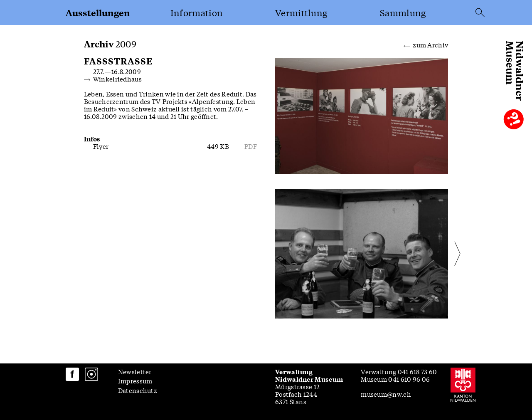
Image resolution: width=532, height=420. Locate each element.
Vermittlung (301, 12)
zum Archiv (426, 44)
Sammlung (403, 12)
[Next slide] (439, 254)
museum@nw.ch (386, 394)
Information (197, 12)
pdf (251, 146)
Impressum (135, 380)
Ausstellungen (98, 13)
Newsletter (135, 371)
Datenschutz (138, 390)
